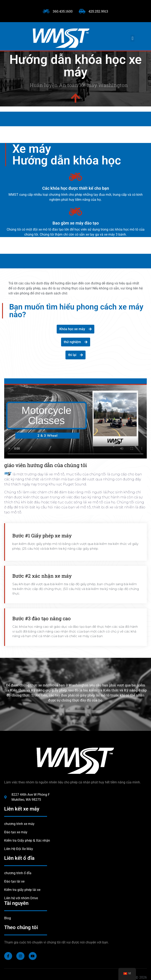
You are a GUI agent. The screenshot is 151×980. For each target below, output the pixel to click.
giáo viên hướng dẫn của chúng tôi (46, 465)
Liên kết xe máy (22, 809)
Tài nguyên (16, 903)
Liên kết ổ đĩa (19, 858)
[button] (132, 38)
